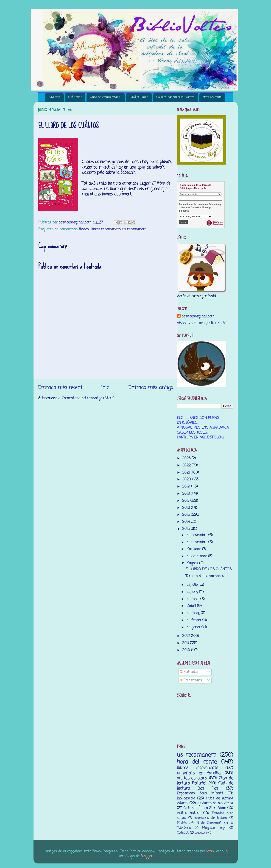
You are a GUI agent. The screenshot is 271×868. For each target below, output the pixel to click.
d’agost (193, 563)
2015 (187, 515)
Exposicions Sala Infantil (200, 793)
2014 (186, 522)
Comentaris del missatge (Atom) (88, 398)
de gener (194, 627)
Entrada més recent (60, 388)
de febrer (194, 620)
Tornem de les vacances (205, 576)
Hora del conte (212, 97)
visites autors (189, 813)
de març (194, 613)
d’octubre (194, 549)
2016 (187, 508)
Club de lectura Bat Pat (205, 786)
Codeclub (183, 833)
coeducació (201, 833)
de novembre (197, 542)
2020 (187, 479)
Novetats (54, 97)
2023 (187, 458)
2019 (187, 486)
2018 (187, 494)
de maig (193, 599)
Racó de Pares (139, 97)
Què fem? (75, 97)
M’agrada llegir (214, 828)
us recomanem (134, 229)
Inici (105, 388)
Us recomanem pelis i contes (176, 97)
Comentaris (191, 680)
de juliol (193, 585)
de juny (193, 592)
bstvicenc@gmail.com (198, 316)
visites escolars (192, 778)
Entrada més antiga (151, 388)
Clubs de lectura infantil (106, 97)
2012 (187, 636)
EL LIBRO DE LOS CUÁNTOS (209, 569)
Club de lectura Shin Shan (205, 808)
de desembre (197, 535)
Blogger (147, 856)
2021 (187, 473)
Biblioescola (186, 798)
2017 (186, 501)
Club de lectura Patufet (205, 781)
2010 (187, 650)
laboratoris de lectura (211, 818)
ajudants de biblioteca (215, 803)
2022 (187, 465)
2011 (186, 643)
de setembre (197, 556)
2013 (186, 529)
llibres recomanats (106, 229)
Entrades (189, 672)
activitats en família (199, 773)
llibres (84, 229)
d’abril (192, 606)
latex (210, 851)
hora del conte (197, 762)
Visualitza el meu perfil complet (202, 323)
